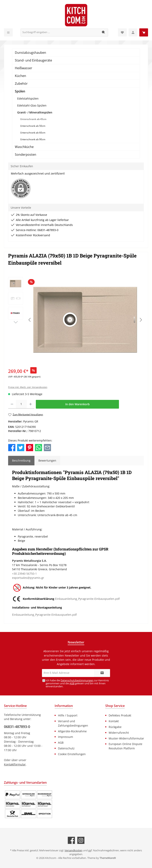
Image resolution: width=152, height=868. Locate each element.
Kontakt (114, 721)
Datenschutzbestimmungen (77, 680)
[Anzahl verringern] (12, 404)
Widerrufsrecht (119, 733)
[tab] (21, 461)
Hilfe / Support (68, 715)
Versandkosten (73, 850)
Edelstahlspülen (28, 98)
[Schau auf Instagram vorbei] (81, 840)
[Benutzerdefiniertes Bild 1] (28, 804)
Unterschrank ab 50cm (33, 126)
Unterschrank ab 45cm (33, 119)
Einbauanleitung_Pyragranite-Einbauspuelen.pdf (87, 599)
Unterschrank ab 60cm (33, 133)
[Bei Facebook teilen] (12, 447)
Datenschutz (66, 748)
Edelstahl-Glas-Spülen (32, 105)
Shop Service (115, 706)
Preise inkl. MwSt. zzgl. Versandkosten (28, 387)
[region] (76, 320)
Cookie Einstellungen (72, 754)
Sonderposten (26, 155)
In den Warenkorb (77, 404)
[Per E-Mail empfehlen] (47, 447)
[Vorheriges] (30, 320)
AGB (72, 683)
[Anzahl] (21, 404)
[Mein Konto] (133, 32)
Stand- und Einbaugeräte (33, 60)
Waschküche (24, 147)
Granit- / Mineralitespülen (35, 112)
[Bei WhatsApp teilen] (38, 447)
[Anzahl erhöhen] (31, 404)
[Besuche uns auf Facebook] (71, 840)
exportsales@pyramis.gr (28, 578)
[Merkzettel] (122, 32)
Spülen (20, 91)
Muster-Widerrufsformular (126, 738)
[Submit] (102, 673)
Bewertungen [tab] (47, 460)
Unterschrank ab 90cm (33, 139)
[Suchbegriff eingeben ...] (60, 33)
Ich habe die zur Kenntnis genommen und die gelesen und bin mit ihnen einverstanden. (77, 683)
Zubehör (21, 84)
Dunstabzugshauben (30, 53)
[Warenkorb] (144, 32)
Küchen (20, 76)
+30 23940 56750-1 (24, 574)
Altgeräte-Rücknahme (72, 731)
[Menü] (8, 32)
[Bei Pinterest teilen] (30, 447)
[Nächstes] (141, 320)
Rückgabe (115, 727)
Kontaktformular (15, 764)
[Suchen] (104, 33)
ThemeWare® (108, 858)
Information (64, 706)
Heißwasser (24, 68)
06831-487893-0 (17, 727)
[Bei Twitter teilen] (21, 447)
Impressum (66, 737)
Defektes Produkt (120, 715)
